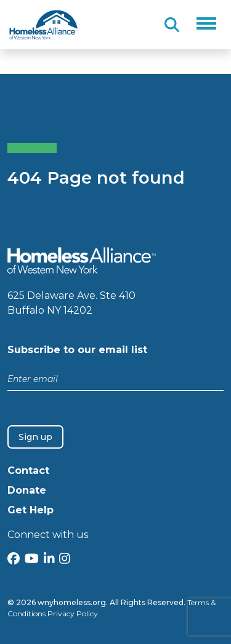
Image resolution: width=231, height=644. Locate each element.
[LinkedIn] (49, 560)
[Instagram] (65, 560)
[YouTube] (32, 560)
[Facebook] (14, 560)
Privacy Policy (73, 613)
